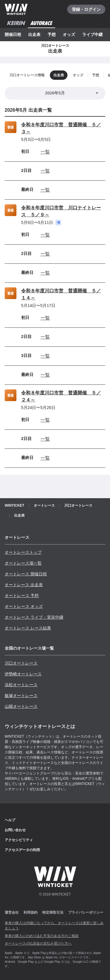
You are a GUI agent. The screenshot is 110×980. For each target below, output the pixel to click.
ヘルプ (10, 820)
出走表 (34, 34)
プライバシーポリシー (86, 912)
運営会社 (12, 912)
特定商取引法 (53, 912)
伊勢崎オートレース (23, 674)
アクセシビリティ (19, 840)
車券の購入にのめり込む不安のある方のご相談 (42, 936)
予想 (52, 34)
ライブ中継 (92, 34)
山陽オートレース (21, 706)
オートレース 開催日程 (26, 574)
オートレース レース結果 (28, 628)
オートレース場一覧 (23, 563)
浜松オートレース (21, 685)
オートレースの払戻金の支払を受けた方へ (38, 943)
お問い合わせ (15, 830)
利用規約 (31, 912)
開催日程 (13, 34)
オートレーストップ (23, 552)
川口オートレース (21, 663)
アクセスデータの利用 (22, 850)
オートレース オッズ (24, 606)
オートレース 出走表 (24, 585)
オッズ (69, 34)
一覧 (45, 152)
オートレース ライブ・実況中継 (34, 617)
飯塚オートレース (21, 696)
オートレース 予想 (22, 596)
